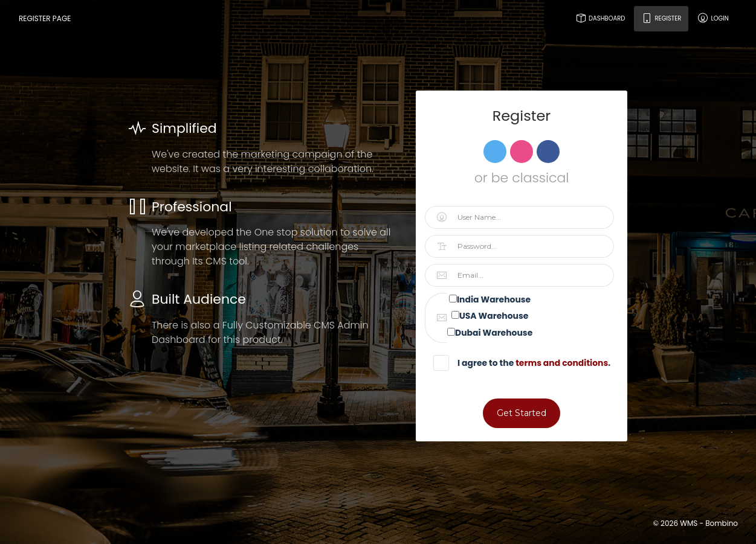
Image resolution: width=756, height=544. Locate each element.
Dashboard (599, 18)
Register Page (45, 18)
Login (713, 18)
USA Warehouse (494, 316)
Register (661, 18)
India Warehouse (494, 299)
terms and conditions (562, 363)
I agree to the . (528, 363)
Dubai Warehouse (494, 333)
